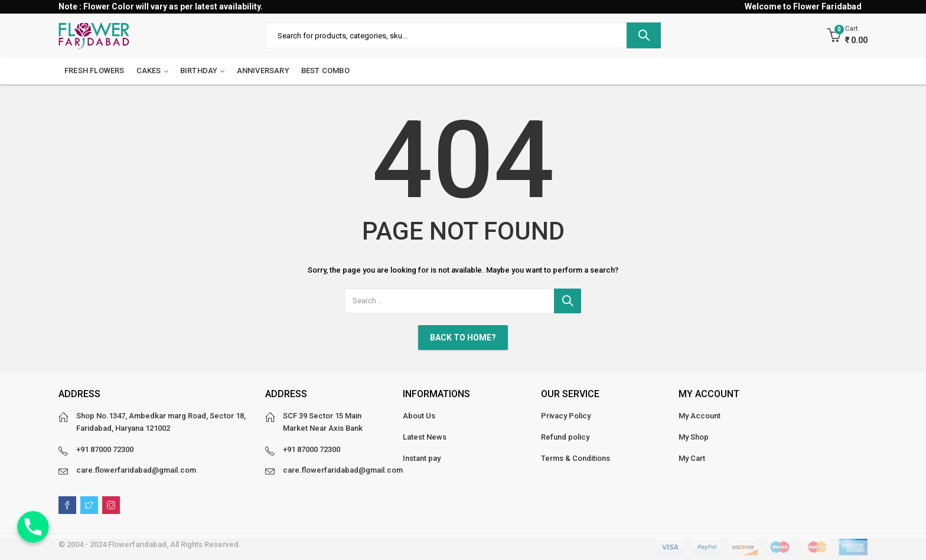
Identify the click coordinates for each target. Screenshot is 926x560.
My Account (700, 416)
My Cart (692, 458)
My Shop (694, 437)
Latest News (425, 437)
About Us (419, 416)
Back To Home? (463, 338)
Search (644, 35)
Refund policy (565, 437)
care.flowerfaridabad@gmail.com (136, 470)
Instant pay (422, 458)
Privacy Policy (566, 416)
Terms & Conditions (576, 458)
